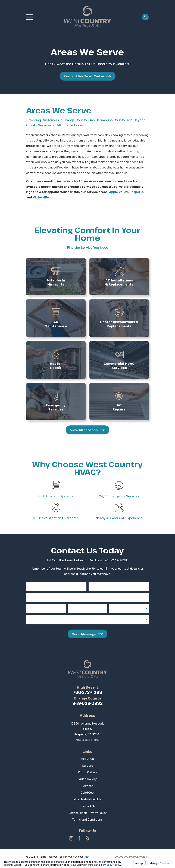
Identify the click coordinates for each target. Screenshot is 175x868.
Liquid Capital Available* (41, 618)
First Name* (34, 584)
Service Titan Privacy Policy (87, 813)
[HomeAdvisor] (96, 838)
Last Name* (96, 584)
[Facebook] (79, 838)
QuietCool (87, 793)
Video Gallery (87, 779)
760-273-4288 (87, 692)
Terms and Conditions (87, 820)
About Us (87, 759)
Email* (31, 595)
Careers (87, 766)
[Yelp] (87, 838)
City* (72, 606)
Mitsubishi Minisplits (87, 799)
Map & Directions (87, 740)
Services (87, 786)
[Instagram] (71, 838)
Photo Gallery (87, 772)
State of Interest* (121, 606)
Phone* (31, 606)
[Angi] (104, 838)
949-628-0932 (87, 703)
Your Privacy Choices (74, 857)
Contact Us (87, 806)
